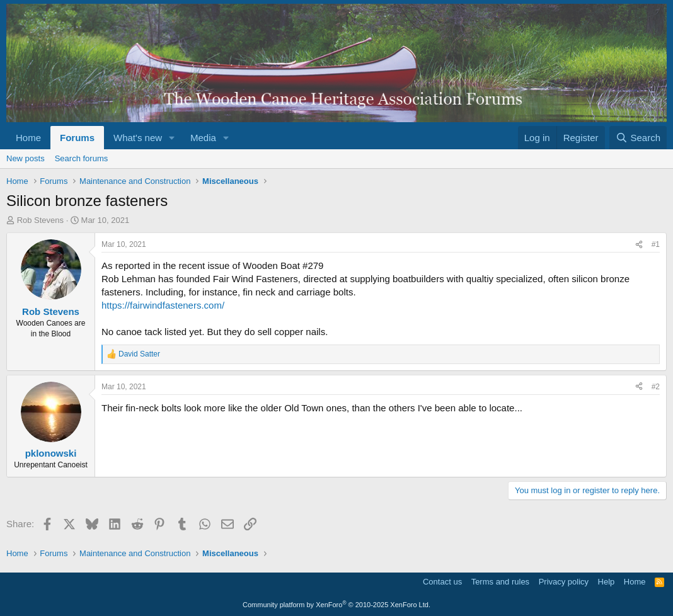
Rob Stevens (40, 220)
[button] (172, 138)
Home (28, 138)
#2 (656, 387)
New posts (26, 158)
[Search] (638, 138)
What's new (138, 138)
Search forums (82, 158)
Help (607, 582)
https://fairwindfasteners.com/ (163, 305)
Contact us (442, 582)
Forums (77, 138)
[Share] (639, 245)
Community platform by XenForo (336, 605)
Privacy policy (564, 582)
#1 (656, 244)
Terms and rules (500, 582)
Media (203, 138)
